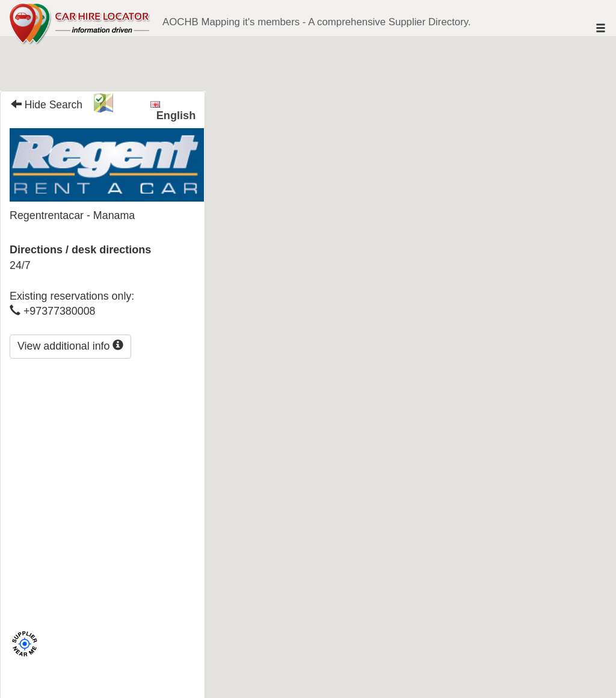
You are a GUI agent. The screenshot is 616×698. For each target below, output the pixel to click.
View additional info (70, 346)
